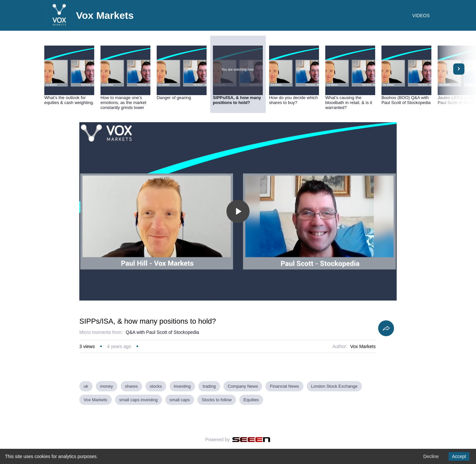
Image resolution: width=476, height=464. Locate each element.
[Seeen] (251, 440)
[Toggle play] (238, 211)
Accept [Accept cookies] (459, 456)
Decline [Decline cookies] (431, 456)
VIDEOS (421, 16)
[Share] (386, 328)
